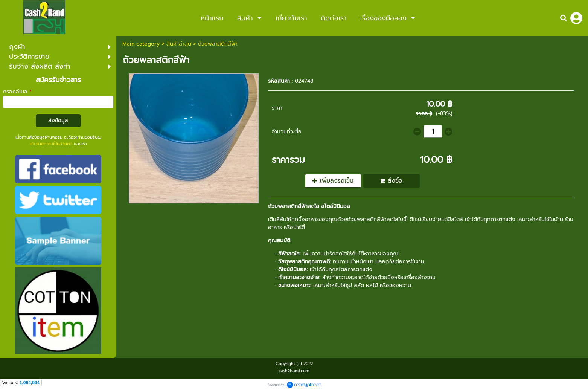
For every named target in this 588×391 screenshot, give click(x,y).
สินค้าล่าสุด (179, 44)
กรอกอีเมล (17, 92)
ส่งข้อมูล (58, 120)
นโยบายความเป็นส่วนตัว (51, 144)
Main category (141, 44)
